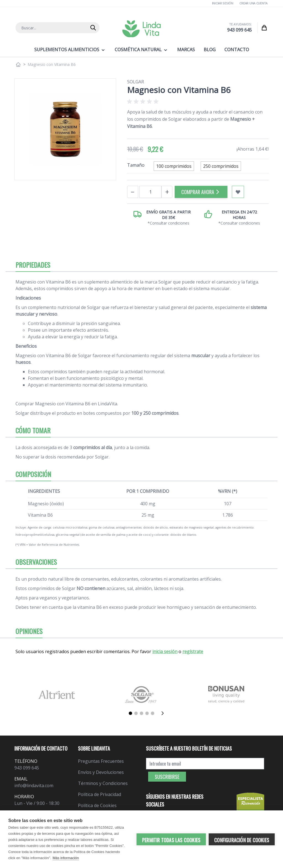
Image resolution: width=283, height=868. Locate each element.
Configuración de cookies (242, 840)
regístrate (193, 651)
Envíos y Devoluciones (101, 772)
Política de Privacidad (99, 794)
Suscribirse (167, 777)
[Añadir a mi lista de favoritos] (238, 192)
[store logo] (141, 29)
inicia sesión (165, 651)
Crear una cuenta (253, 3)
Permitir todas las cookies (171, 840)
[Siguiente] (164, 713)
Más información (66, 858)
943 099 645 (239, 30)
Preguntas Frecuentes (101, 761)
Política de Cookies (97, 805)
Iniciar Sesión (223, 3)
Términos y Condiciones (103, 783)
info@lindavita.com (34, 785)
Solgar (136, 82)
